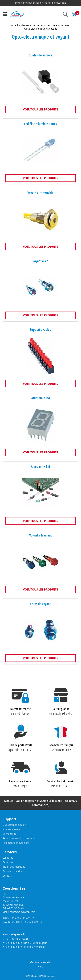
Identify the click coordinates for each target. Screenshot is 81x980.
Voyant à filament (40, 535)
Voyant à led (41, 261)
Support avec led (41, 329)
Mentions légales (41, 962)
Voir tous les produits (40, 109)
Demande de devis (13, 871)
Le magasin (9, 834)
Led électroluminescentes (40, 124)
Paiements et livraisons (16, 843)
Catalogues (9, 862)
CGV (40, 967)
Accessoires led (40, 467)
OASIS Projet (32, 976)
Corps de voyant (40, 604)
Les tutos (8, 858)
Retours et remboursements (19, 838)
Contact (7, 876)
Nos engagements (13, 829)
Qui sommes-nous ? (14, 825)
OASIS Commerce (47, 976)
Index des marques (14, 867)
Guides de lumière (40, 55)
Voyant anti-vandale (40, 192)
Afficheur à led (41, 398)
